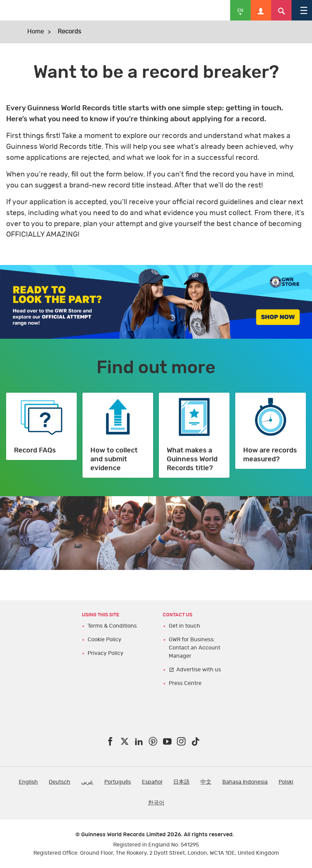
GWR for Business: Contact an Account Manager (195, 648)
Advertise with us (199, 670)
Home (36, 32)
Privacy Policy (106, 653)
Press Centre (185, 683)
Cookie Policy (105, 640)
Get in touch (184, 626)
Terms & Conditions (112, 626)
